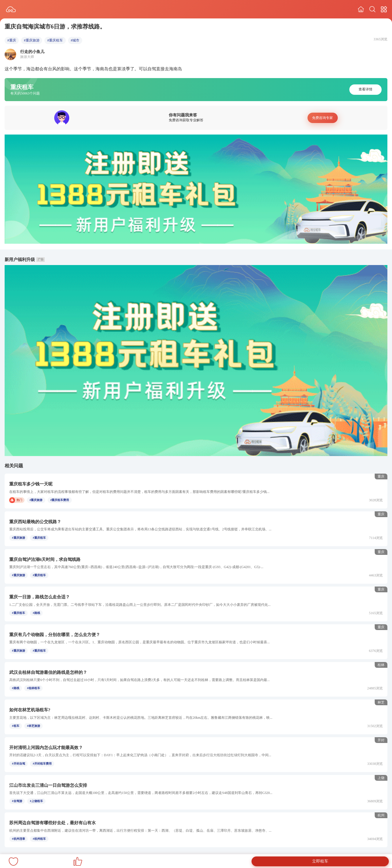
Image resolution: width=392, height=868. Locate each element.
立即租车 (320, 861)
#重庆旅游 (32, 40)
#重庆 (12, 40)
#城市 (75, 40)
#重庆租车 (55, 40)
